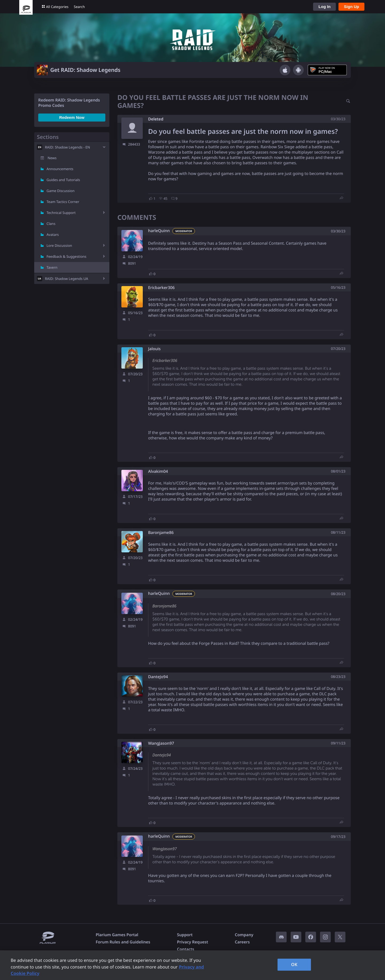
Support (185, 935)
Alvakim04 (158, 472)
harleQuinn (159, 231)
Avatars (53, 235)
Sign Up (351, 7)
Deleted (156, 119)
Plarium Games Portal (117, 935)
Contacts (186, 949)
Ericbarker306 (161, 288)
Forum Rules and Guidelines (123, 942)
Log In (324, 7)
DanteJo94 (158, 677)
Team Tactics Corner (63, 202)
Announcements (60, 169)
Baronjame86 (161, 533)
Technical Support (61, 213)
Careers (242, 942)
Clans (51, 224)
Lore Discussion (59, 245)
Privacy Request (192, 942)
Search (79, 7)
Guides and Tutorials (63, 180)
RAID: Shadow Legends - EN (68, 147)
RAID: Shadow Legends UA (67, 279)
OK (294, 965)
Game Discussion (61, 191)
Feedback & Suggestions (66, 256)
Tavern (52, 267)
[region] (192, 965)
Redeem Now (72, 117)
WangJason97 (161, 743)
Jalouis (154, 349)
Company (244, 935)
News (52, 158)
